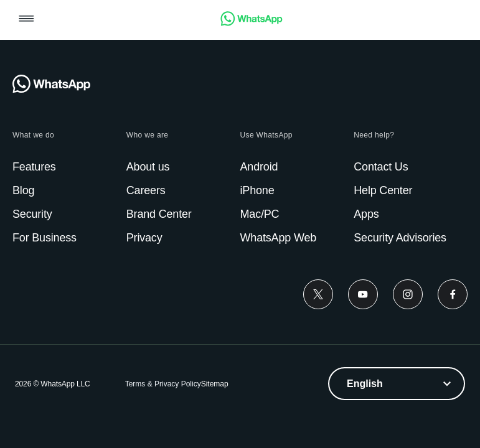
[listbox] (397, 384)
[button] (26, 20)
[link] (252, 23)
